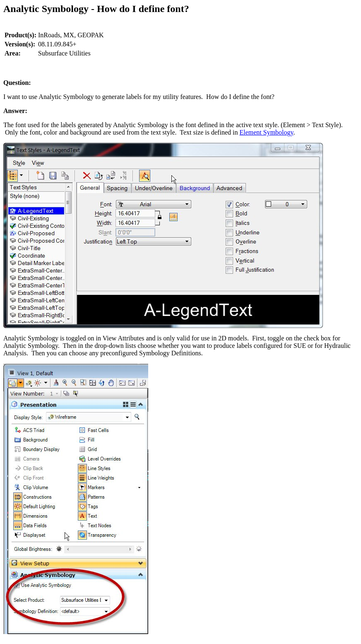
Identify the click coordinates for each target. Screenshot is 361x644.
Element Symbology (266, 132)
